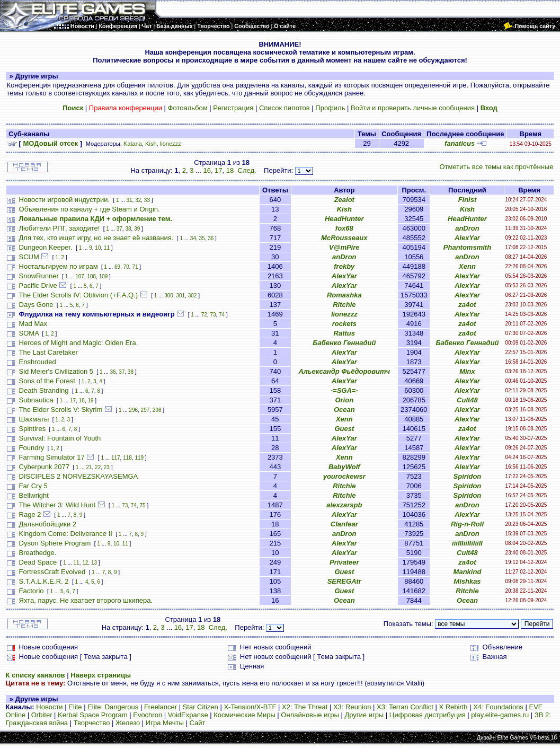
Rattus (344, 333)
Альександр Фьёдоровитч (344, 371)
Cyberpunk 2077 (44, 467)
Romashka (344, 295)
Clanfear (344, 524)
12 (85, 563)
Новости (49, 707)
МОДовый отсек (51, 143)
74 (222, 315)
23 (107, 467)
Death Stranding (44, 390)
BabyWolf (344, 467)
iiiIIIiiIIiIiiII (467, 543)
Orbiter (42, 715)
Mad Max (33, 324)
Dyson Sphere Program (55, 543)
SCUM (29, 257)
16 (207, 170)
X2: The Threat (305, 707)
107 (80, 276)
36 (211, 238)
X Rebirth (453, 707)
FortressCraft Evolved (52, 572)
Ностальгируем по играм (59, 266)
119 (139, 458)
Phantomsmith (467, 247)
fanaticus (460, 143)
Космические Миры (244, 715)
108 (91, 276)
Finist (468, 200)
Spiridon (468, 476)
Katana (133, 144)
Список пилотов (285, 108)
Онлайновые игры (310, 715)
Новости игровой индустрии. (64, 200)
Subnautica (36, 400)
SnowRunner (39, 276)
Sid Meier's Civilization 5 (56, 371)
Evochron (148, 715)
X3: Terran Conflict (405, 707)
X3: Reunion (352, 707)
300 (169, 296)
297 (145, 410)
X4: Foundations (498, 707)
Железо (128, 723)
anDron (467, 228)
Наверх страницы (101, 675)
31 (129, 200)
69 (117, 267)
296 (133, 410)
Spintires (33, 429)
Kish (151, 144)
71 (135, 267)
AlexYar (467, 238)
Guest (344, 429)
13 (94, 563)
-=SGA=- (344, 390)
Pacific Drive (38, 285)
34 (193, 238)
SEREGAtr (344, 581)
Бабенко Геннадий (344, 343)
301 (180, 296)
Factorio (32, 591)
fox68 (344, 228)
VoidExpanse (188, 715)
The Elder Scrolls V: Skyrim (61, 410)
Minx (467, 371)
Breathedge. (38, 553)
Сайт (197, 723)
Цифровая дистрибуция (428, 715)
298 (157, 410)
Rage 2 (30, 514)
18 (230, 170)
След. (247, 170)
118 (127, 458)
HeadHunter (344, 219)
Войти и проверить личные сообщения (413, 108)
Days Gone (36, 305)
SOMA (29, 333)
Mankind (468, 572)
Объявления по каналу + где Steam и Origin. (90, 209)
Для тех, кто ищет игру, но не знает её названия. (96, 238)
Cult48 (467, 400)
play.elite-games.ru (500, 715)
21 (89, 467)
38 (128, 229)
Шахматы (34, 419)
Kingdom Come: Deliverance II (66, 534)
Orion (344, 400)
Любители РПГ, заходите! (60, 228)
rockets (344, 324)
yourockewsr (344, 476)
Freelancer (161, 707)
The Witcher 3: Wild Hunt (57, 505)
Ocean (344, 410)
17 (218, 170)
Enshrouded (38, 362)
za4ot (467, 305)
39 (137, 229)
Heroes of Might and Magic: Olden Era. (79, 343)
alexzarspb (344, 505)
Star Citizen (201, 707)
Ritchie (344, 305)
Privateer (344, 562)
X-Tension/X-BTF (250, 707)
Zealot (344, 200)
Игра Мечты (165, 723)
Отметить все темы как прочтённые (496, 167)
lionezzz (171, 144)
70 (126, 267)
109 (104, 276)
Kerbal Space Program (93, 715)
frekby (344, 266)
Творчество (92, 723)
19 (90, 401)
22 (98, 467)
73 (213, 315)
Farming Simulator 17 (52, 457)
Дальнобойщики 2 (48, 524)
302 (193, 296)
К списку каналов (35, 675)
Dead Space (38, 562)
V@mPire (344, 247)
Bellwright (34, 495)
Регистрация (233, 108)
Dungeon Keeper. (46, 247)
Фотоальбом (188, 108)
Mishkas (467, 581)
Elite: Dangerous (113, 707)
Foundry (32, 448)
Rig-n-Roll (467, 524)
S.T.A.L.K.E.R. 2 (44, 581)
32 (138, 200)
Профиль (330, 108)
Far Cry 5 (33, 486)
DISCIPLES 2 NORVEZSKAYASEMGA (79, 476)
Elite (75, 707)
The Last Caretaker (48, 352)
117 (116, 458)
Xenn (467, 266)
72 (204, 315)
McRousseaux (344, 238)
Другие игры (364, 715)
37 (119, 229)
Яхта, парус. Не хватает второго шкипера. (86, 600)
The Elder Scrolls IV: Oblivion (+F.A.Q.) (79, 295)
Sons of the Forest (47, 381)
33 (147, 200)
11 (107, 248)
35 (202, 238)
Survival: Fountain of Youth (60, 438)
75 (143, 505)
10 (98, 248)
